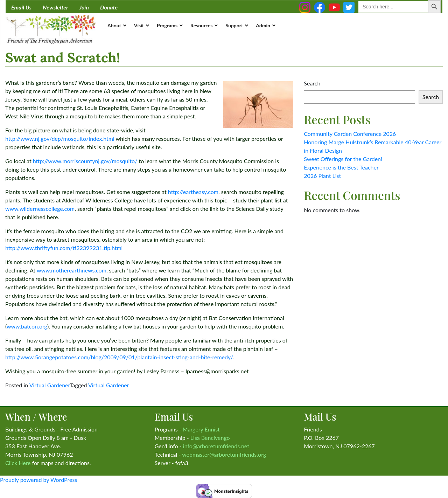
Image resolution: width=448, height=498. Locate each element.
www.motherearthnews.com (72, 270)
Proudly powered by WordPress (38, 480)
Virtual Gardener (50, 385)
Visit (139, 25)
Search (312, 83)
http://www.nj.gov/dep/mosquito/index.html (60, 139)
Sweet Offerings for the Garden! (343, 159)
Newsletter (55, 7)
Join (84, 7)
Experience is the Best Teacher (341, 167)
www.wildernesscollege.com (40, 209)
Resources (201, 25)
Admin (263, 25)
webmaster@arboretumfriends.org (224, 454)
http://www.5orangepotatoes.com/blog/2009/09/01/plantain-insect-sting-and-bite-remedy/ (119, 357)
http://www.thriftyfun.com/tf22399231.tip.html (64, 248)
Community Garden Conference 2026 (350, 134)
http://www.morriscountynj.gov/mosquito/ (85, 161)
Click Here (18, 463)
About (114, 25)
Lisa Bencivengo (210, 438)
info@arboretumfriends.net (216, 446)
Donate (109, 7)
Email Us (21, 7)
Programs (167, 25)
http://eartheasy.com (193, 192)
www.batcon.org (27, 326)
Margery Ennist (201, 429)
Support (234, 25)
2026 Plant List (322, 176)
